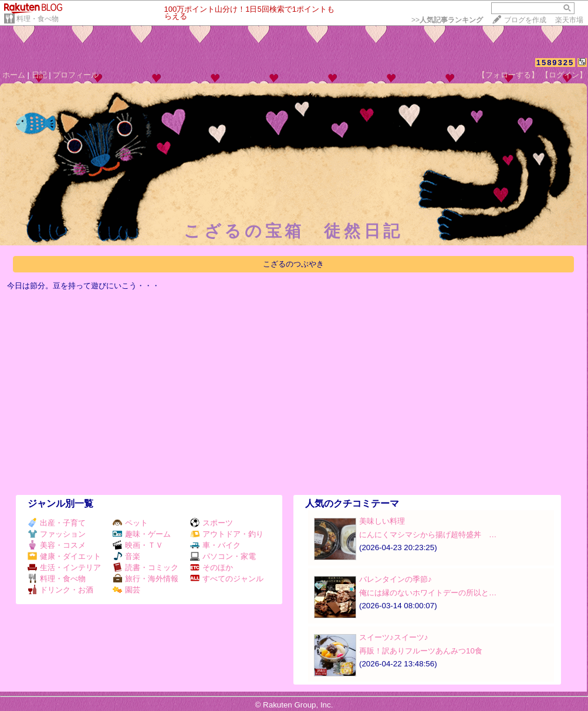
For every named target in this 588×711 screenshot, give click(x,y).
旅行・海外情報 (146, 579)
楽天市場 (569, 20)
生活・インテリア (64, 567)
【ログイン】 (564, 75)
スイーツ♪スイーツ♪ (393, 637)
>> (447, 20)
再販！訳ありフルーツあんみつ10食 (421, 651)
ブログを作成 (525, 20)
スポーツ (212, 523)
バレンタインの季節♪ (396, 579)
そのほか (212, 567)
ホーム (14, 75)
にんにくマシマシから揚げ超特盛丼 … (428, 535)
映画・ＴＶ (138, 545)
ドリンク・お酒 (60, 590)
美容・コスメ (57, 545)
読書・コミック (146, 567)
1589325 (555, 63)
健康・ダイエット (64, 556)
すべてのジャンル (227, 579)
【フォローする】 (508, 75)
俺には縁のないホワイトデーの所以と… (428, 593)
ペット (130, 523)
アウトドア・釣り (227, 534)
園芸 (126, 590)
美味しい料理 (382, 521)
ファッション (57, 534)
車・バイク (215, 545)
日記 (39, 75)
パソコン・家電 (223, 556)
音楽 (126, 556)
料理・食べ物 (38, 19)
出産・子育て (57, 523)
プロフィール (76, 75)
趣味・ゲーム (142, 534)
